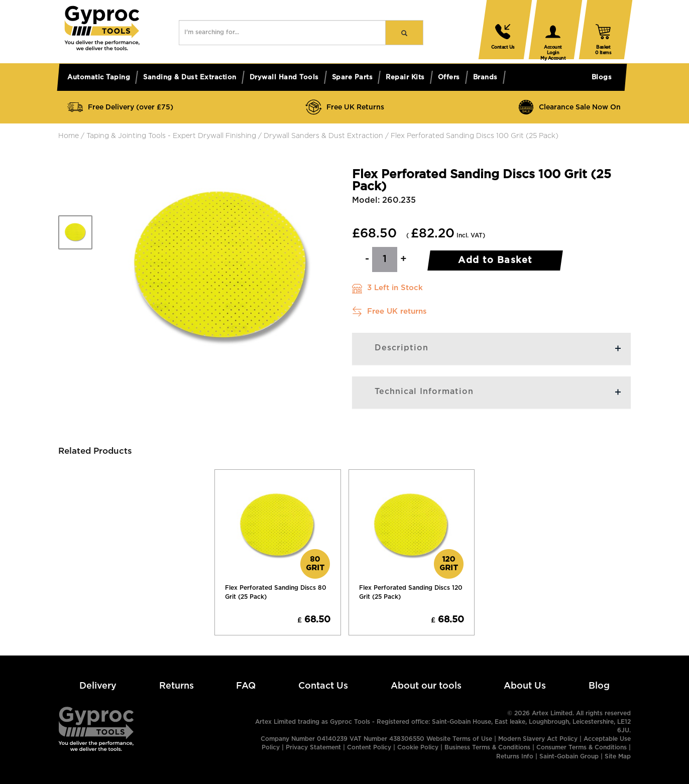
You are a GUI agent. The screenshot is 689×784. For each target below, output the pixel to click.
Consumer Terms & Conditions (582, 748)
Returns (177, 686)
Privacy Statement (313, 748)
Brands (485, 77)
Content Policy (369, 748)
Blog (599, 686)
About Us (525, 686)
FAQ (246, 686)
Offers (449, 77)
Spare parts (353, 77)
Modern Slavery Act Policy (538, 739)
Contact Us (323, 686)
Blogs (602, 77)
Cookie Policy (418, 748)
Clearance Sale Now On (569, 107)
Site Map (618, 757)
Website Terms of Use (459, 739)
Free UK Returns (344, 107)
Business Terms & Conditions (487, 748)
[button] (102, 48)
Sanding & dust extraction (190, 77)
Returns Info (515, 757)
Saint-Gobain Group (569, 757)
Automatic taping (99, 77)
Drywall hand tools (284, 77)
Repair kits (405, 77)
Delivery (98, 686)
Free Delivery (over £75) (120, 107)
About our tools (426, 686)
